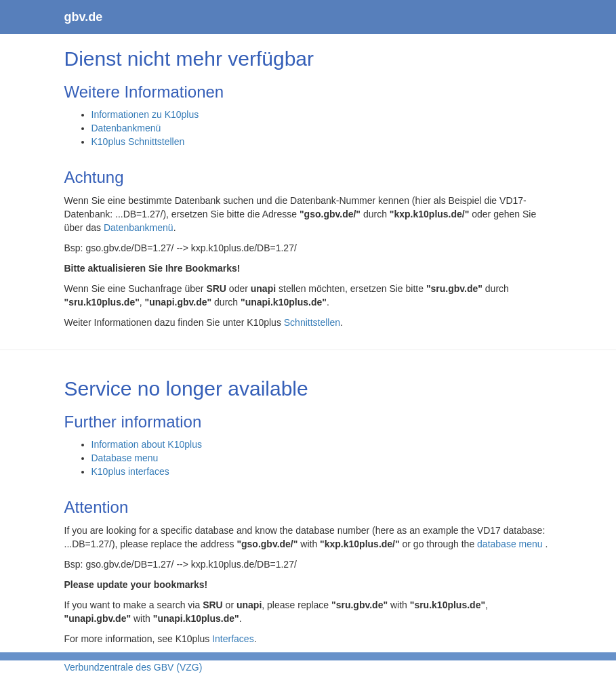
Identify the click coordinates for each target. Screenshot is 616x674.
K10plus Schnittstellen (138, 142)
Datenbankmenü (126, 128)
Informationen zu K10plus (145, 114)
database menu (511, 544)
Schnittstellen (312, 322)
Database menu (125, 458)
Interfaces (233, 639)
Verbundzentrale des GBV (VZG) (134, 667)
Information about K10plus (147, 444)
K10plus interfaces (130, 471)
